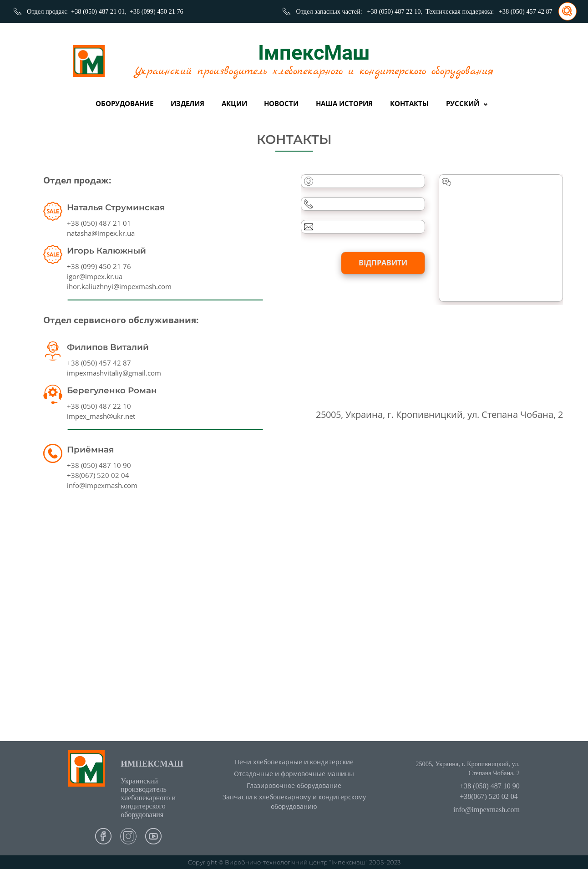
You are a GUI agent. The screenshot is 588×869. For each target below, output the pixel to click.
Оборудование (124, 103)
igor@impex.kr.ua (95, 276)
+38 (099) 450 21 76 (157, 11)
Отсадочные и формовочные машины (294, 774)
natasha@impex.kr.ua (101, 233)
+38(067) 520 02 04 (98, 475)
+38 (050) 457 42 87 (526, 11)
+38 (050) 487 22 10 (99, 406)
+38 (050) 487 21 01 (99, 223)
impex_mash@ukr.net (101, 416)
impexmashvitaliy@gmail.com (114, 373)
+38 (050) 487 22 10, (395, 11)
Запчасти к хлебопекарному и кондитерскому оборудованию (294, 802)
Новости (281, 103)
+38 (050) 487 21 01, (99, 11)
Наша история (344, 103)
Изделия (188, 103)
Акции (234, 103)
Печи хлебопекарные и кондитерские (294, 762)
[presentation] (370, 336)
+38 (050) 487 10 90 (99, 465)
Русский (463, 103)
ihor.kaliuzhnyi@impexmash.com (119, 286)
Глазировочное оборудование (294, 785)
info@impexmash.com (102, 485)
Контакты (409, 103)
